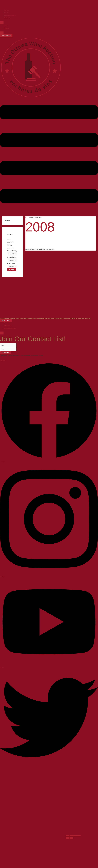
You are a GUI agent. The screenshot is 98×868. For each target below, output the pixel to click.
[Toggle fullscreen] (71, 836)
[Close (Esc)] (79, 836)
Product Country (12, 251)
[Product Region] (12, 260)
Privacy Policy (8, 326)
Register (7, 28)
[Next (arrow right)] (71, 839)
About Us (7, 13)
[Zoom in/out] (67, 836)
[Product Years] (12, 267)
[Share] (75, 836)
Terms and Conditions (11, 15)
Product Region (12, 257)
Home (27, 218)
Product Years (11, 264)
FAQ (5, 323)
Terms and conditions (10, 328)
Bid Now (7, 10)
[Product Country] (12, 254)
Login (6, 25)
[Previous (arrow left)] (67, 839)
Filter (12, 270)
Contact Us (7, 18)
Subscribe (5, 353)
